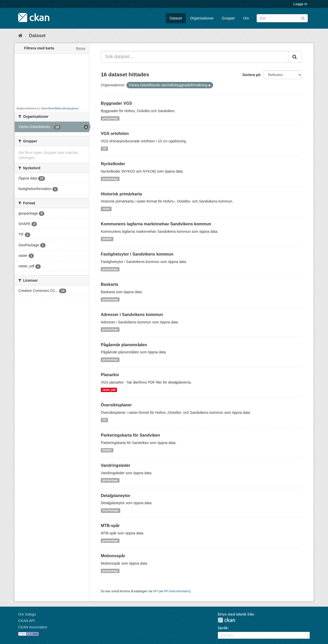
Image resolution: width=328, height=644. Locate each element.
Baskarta (110, 284)
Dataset (176, 18)
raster (106, 209)
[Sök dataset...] (195, 57)
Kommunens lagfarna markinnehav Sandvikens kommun (156, 224)
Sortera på (251, 75)
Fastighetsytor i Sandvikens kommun (137, 254)
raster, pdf (109, 390)
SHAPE (107, 239)
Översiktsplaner (116, 405)
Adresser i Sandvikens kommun (132, 315)
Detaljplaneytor (116, 496)
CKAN (226, 620)
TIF (104, 149)
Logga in (300, 4)
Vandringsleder (116, 465)
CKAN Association (33, 627)
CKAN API (26, 621)
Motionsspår (113, 556)
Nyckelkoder (113, 164)
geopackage (110, 118)
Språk (223, 628)
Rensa (81, 48)
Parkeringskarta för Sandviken (130, 435)
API (155, 591)
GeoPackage (110, 510)
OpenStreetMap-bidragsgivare (60, 108)
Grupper (228, 18)
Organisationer (202, 18)
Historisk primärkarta (121, 194)
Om (246, 18)
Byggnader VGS (116, 103)
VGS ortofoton (115, 134)
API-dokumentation (176, 591)
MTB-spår (110, 526)
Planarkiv (110, 375)
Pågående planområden (124, 345)
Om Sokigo (27, 614)
